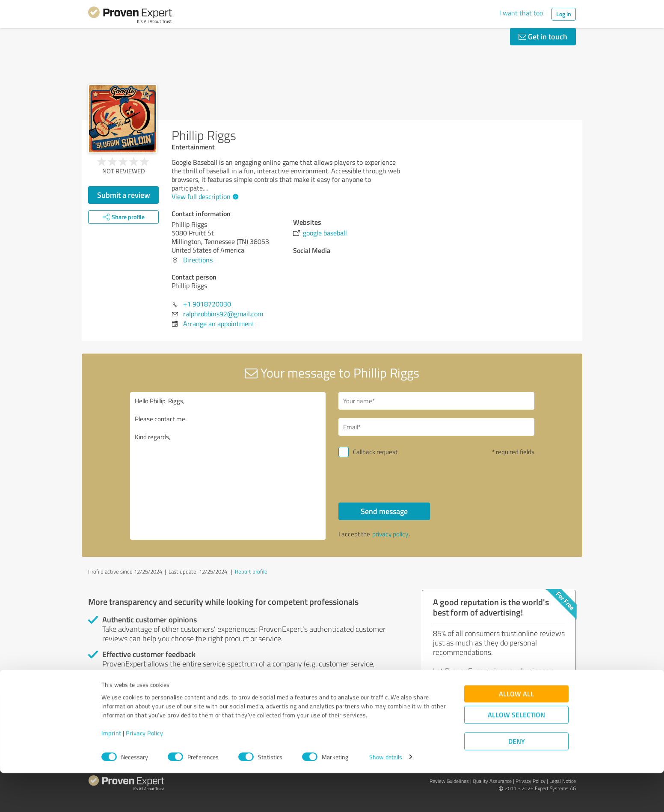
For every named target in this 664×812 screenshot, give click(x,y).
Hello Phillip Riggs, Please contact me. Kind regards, (228, 466)
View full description (204, 196)
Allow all (516, 733)
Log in (564, 14)
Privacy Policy (144, 772)
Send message (384, 511)
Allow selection (516, 754)
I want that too (521, 13)
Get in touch (543, 36)
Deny (517, 780)
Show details (386, 796)
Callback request (375, 452)
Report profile (251, 571)
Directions (198, 260)
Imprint (111, 772)
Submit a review (124, 195)
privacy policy (390, 534)
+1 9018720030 (207, 304)
